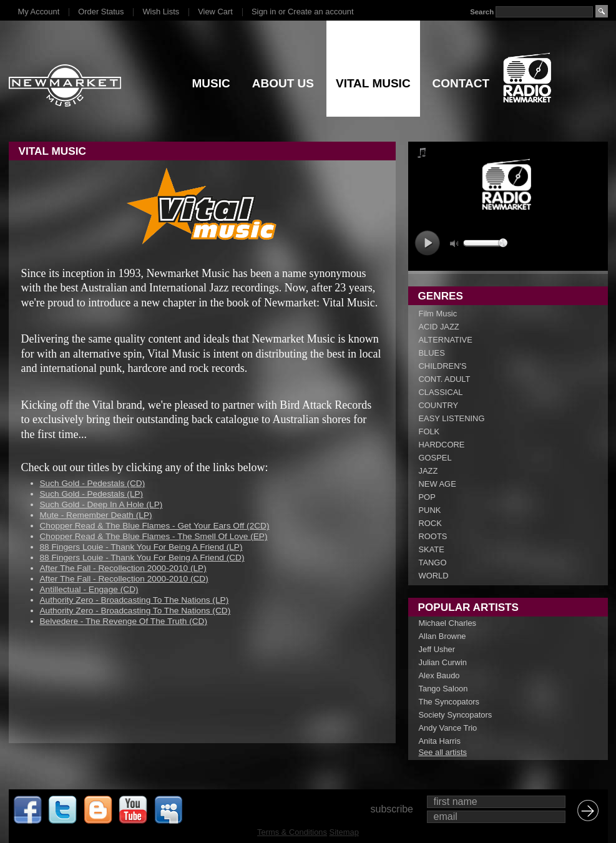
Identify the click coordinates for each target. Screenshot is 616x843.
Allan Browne (442, 636)
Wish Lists (161, 12)
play (427, 243)
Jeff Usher (437, 649)
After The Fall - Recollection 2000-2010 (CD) (124, 579)
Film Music (438, 314)
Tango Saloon (443, 689)
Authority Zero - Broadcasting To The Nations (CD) (135, 611)
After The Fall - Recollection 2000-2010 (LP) (123, 568)
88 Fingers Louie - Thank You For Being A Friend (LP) (141, 547)
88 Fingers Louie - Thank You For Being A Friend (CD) (142, 558)
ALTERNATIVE (446, 340)
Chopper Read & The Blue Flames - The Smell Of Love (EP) (154, 536)
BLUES (432, 353)
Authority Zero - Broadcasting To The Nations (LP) (134, 600)
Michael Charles (448, 623)
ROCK (430, 523)
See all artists (443, 752)
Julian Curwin (443, 662)
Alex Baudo (439, 675)
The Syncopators (449, 702)
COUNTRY (439, 405)
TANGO (433, 563)
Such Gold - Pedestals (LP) (92, 494)
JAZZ (428, 471)
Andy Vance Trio (448, 728)
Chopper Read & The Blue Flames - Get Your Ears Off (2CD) (155, 526)
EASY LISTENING (452, 418)
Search (482, 12)
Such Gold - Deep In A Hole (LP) (101, 504)
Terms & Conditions (292, 832)
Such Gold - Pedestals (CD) (93, 483)
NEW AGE (438, 484)
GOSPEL (435, 458)
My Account (39, 12)
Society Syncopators (456, 715)
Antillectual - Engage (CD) (89, 589)
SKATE (432, 549)
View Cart (215, 12)
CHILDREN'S (443, 366)
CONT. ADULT (445, 379)
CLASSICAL (441, 392)
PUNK (430, 510)
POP (427, 497)
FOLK (429, 431)
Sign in (264, 12)
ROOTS (433, 536)
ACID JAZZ (439, 327)
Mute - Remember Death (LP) (96, 515)
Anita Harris (440, 741)
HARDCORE (442, 445)
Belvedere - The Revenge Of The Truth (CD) (124, 621)
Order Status (101, 12)
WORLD (434, 576)
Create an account (320, 12)
